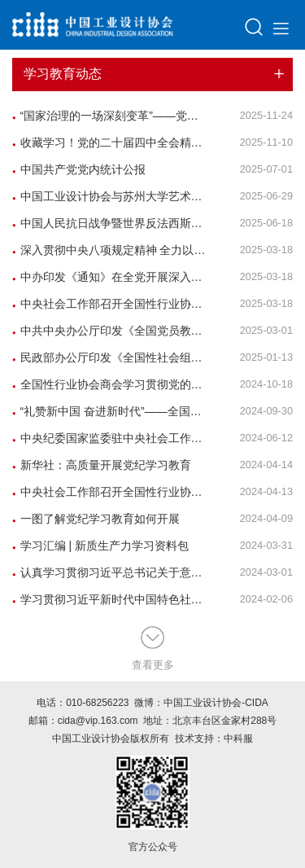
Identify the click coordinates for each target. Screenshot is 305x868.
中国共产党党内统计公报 (79, 169)
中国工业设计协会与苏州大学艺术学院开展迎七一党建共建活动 (111, 196)
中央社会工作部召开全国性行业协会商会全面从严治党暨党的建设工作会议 (111, 492)
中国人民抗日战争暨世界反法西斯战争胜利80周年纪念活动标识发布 (111, 223)
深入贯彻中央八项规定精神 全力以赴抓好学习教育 (111, 250)
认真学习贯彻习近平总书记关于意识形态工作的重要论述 (111, 572)
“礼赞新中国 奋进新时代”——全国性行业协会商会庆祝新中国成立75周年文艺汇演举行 (111, 411)
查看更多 (153, 649)
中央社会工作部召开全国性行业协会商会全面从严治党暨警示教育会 (111, 304)
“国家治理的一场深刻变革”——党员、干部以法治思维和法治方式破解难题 (111, 116)
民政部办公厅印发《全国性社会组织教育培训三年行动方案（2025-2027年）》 (111, 357)
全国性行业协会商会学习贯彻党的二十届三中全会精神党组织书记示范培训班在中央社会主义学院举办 (111, 384)
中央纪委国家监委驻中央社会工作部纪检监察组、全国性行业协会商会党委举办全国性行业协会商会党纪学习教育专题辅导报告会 (111, 438)
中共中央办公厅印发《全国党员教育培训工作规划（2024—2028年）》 (111, 331)
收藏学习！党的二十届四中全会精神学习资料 (111, 142)
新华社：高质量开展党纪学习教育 (102, 465)
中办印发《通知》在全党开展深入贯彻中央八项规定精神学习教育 (111, 277)
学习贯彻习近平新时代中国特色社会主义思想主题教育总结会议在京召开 (111, 599)
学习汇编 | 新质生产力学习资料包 (100, 546)
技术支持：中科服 (214, 739)
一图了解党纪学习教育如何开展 (96, 519)
